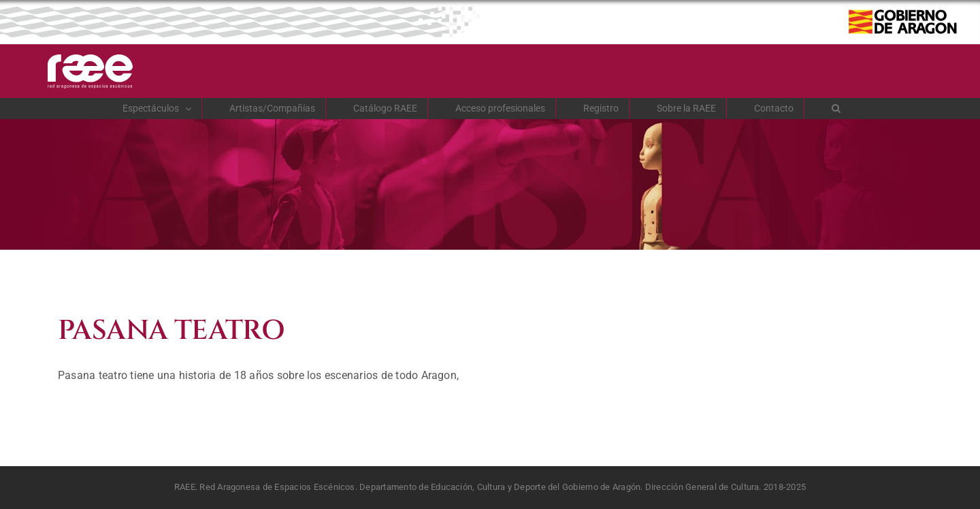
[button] (836, 108)
